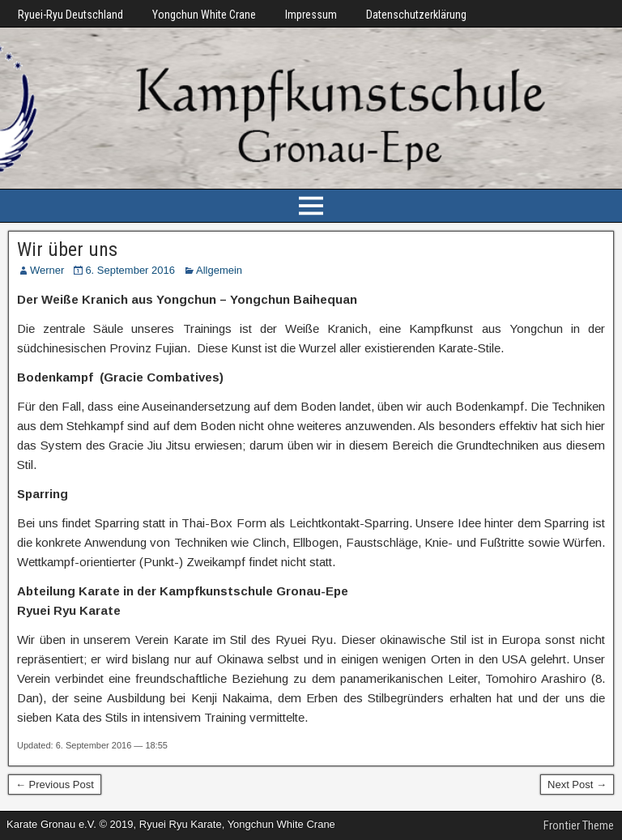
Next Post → (577, 785)
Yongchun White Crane (204, 15)
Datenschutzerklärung (416, 15)
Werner (47, 270)
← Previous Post (55, 785)
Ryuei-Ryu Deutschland (70, 15)
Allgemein (219, 270)
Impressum (311, 15)
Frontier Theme (579, 825)
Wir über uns (67, 249)
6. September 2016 (130, 270)
